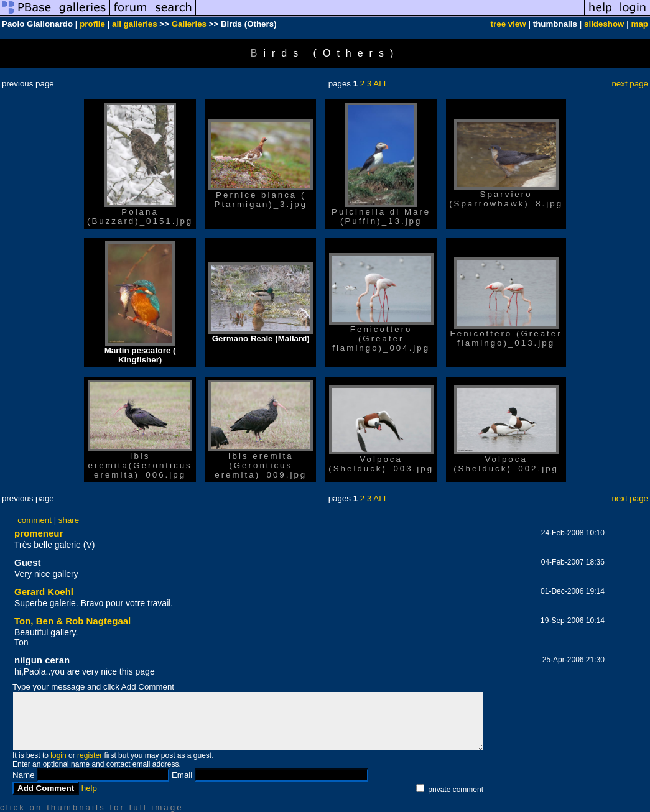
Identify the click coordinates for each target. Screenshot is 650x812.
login (58, 755)
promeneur (39, 533)
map (640, 24)
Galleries (189, 24)
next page (630, 84)
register (90, 755)
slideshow (604, 24)
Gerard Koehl (44, 592)
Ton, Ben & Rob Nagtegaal (72, 621)
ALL (381, 84)
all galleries (135, 24)
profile (92, 24)
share (69, 520)
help (89, 788)
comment (35, 520)
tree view (508, 24)
